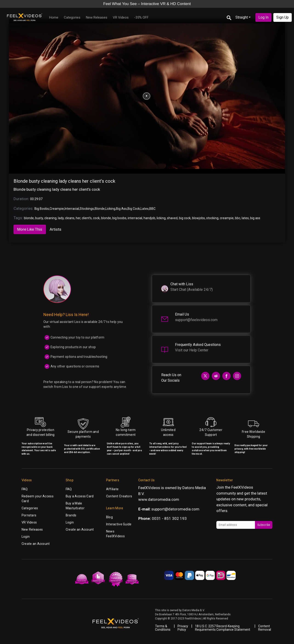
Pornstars (29, 515)
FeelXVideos (242, 487)
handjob (149, 218)
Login (26, 537)
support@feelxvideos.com (196, 320)
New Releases (97, 17)
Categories (72, 17)
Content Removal (265, 628)
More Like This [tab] (30, 229)
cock (96, 218)
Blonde (100, 209)
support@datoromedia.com (175, 509)
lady (61, 218)
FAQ (25, 489)
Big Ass (121, 209)
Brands (71, 515)
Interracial (72, 209)
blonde (29, 218)
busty (39, 218)
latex (245, 218)
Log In (263, 17)
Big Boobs (42, 209)
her (78, 218)
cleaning (50, 218)
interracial (135, 218)
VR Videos (121, 17)
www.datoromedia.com (159, 499)
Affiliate (112, 489)
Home (54, 17)
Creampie (57, 209)
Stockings (87, 209)
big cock (185, 218)
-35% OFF (141, 17)
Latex (145, 209)
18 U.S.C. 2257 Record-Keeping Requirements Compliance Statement (223, 628)
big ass (255, 218)
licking (161, 218)
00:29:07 (36, 199)
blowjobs (198, 218)
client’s (87, 218)
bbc (238, 218)
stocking (212, 218)
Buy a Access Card (80, 496)
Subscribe (264, 525)
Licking (110, 209)
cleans (70, 218)
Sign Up (283, 17)
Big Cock (134, 209)
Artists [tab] (55, 229)
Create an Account (36, 544)
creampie (227, 218)
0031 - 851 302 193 (169, 518)
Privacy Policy (183, 628)
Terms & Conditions (163, 628)
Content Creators (119, 496)
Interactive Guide (119, 524)
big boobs (119, 218)
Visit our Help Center (192, 350)
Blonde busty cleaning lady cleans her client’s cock (64, 181)
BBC (152, 209)
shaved (172, 218)
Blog (109, 517)
